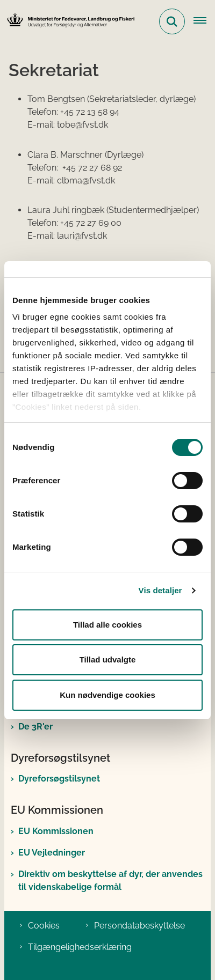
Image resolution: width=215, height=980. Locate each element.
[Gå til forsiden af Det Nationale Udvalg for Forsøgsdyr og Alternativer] (68, 22)
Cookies (44, 926)
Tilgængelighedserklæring (80, 947)
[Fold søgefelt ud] (172, 21)
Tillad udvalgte (108, 660)
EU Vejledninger (52, 853)
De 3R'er (35, 727)
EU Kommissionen (56, 831)
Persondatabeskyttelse (139, 926)
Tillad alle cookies (107, 625)
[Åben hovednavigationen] (204, 21)
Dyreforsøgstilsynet (59, 779)
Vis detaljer (160, 590)
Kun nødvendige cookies (107, 695)
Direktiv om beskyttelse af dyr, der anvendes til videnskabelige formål (110, 880)
